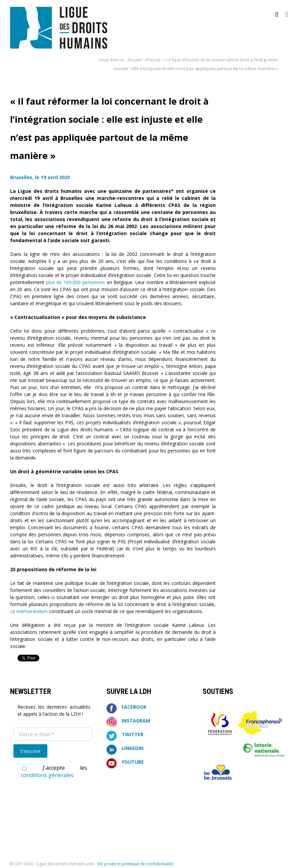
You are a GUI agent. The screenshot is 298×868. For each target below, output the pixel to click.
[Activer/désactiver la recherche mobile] (277, 15)
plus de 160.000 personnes (76, 282)
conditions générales (47, 775)
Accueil (134, 60)
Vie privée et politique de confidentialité (135, 864)
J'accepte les (54, 771)
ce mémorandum (29, 611)
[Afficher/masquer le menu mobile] (287, 15)
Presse (153, 60)
